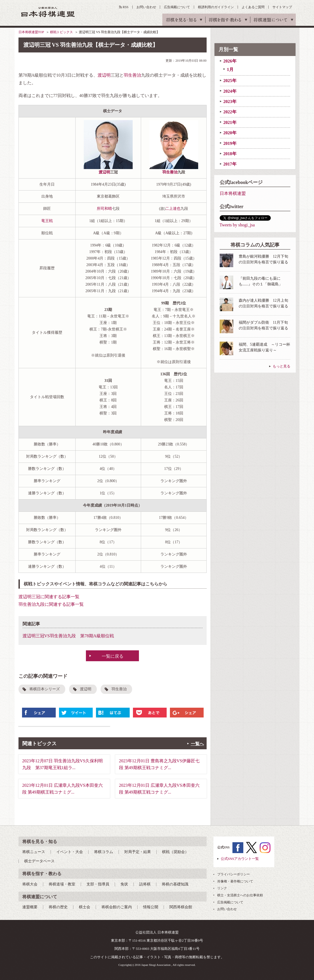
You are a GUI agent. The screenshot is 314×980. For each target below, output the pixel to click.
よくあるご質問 (253, 7)
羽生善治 (132, 75)
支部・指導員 (98, 884)
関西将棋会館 (181, 907)
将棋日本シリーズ (45, 689)
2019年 (230, 143)
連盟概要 (30, 907)
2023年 (230, 102)
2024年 (230, 91)
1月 (230, 69)
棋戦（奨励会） (175, 852)
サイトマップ (282, 7)
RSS (125, 7)
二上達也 (173, 209)
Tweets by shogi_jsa (237, 225)
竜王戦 (47, 221)
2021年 (230, 122)
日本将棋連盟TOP (31, 32)
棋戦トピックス (61, 32)
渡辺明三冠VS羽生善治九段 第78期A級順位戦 (68, 636)
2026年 (230, 61)
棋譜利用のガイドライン (216, 7)
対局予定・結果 (138, 852)
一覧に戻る (113, 656)
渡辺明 (104, 75)
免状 (124, 884)
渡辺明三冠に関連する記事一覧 (49, 597)
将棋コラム (104, 852)
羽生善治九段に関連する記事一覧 (51, 604)
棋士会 (85, 907)
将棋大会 (30, 884)
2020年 (230, 133)
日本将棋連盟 (233, 193)
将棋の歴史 (58, 907)
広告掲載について (177, 7)
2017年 (230, 164)
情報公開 (151, 907)
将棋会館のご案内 (117, 907)
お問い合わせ (146, 7)
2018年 (230, 154)
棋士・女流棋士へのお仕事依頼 (240, 895)
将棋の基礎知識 (175, 884)
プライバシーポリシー (234, 874)
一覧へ (197, 744)
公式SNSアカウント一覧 (240, 859)
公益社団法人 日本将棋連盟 (48, 12)
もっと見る (282, 366)
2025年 (230, 81)
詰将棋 (145, 884)
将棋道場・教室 (62, 884)
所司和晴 (104, 209)
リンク (222, 888)
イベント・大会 (70, 852)
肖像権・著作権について (235, 881)
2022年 (230, 112)
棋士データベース (39, 861)
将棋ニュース (34, 852)
